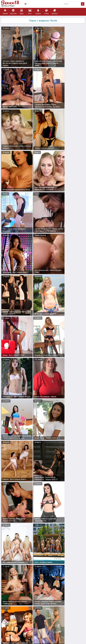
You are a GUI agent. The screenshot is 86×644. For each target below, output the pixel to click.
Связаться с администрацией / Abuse (15, 627)
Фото (30, 12)
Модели (38, 12)
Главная (5, 12)
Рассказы (55, 12)
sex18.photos (25, 628)
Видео (22, 12)
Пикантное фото (12, 4)
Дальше (80, 611)
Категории (13, 12)
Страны (46, 12)
